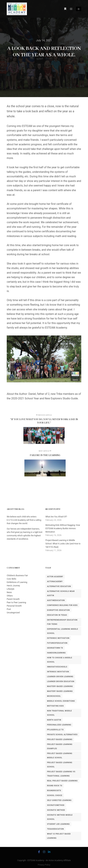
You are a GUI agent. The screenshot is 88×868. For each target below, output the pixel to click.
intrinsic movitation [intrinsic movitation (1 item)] (58, 672)
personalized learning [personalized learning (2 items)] (59, 725)
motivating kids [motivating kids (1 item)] (55, 706)
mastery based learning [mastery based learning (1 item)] (60, 691)
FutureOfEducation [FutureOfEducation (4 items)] (57, 643)
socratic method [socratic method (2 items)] (56, 810)
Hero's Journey (13, 586)
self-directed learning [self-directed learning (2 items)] (59, 800)
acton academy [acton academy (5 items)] (55, 577)
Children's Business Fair (17, 576)
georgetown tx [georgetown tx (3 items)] (55, 648)
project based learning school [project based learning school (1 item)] (60, 765)
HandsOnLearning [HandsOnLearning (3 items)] (56, 653)
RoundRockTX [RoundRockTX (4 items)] (54, 791)
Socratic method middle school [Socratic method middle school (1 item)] (60, 817)
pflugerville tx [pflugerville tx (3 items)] (55, 730)
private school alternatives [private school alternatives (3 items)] (62, 735)
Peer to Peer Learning (16, 602)
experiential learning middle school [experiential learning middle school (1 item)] (63, 631)
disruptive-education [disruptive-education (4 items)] (58, 610)
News (9, 592)
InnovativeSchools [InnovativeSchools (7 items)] (57, 667)
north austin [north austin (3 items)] (54, 720)
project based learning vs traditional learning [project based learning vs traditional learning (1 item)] (61, 774)
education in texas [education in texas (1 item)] (57, 615)
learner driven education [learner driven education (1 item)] (61, 681)
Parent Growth (13, 599)
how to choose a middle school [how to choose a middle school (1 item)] (60, 660)
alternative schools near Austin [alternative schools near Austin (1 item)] (61, 593)
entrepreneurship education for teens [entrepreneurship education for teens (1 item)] (62, 622)
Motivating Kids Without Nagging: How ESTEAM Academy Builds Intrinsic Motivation (63, 528)
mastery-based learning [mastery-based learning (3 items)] (60, 686)
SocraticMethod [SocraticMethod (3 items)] (56, 805)
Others (10, 596)
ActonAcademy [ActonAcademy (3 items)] (55, 582)
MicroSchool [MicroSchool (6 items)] (54, 696)
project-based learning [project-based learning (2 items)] (60, 739)
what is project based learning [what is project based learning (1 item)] (59, 836)
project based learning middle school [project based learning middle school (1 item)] (60, 756)
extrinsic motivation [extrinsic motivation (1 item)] (58, 638)
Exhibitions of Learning (17, 582)
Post (9, 609)
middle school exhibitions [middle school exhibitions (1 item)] (61, 701)
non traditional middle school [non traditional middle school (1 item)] (59, 713)
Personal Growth (14, 606)
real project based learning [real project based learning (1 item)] (62, 781)
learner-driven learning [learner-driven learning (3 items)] (60, 677)
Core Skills (11, 579)
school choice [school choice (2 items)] (55, 795)
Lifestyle (11, 589)
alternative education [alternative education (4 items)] (59, 586)
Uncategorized (13, 613)
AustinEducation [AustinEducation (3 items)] (56, 600)
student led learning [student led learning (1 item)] (58, 824)
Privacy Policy (44, 865)
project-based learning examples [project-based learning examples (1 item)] (60, 746)
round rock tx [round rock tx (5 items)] (55, 786)
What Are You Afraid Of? (56, 517)
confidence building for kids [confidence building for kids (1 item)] (62, 605)
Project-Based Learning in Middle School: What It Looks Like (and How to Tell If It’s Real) (63, 544)
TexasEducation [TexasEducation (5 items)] (56, 829)
